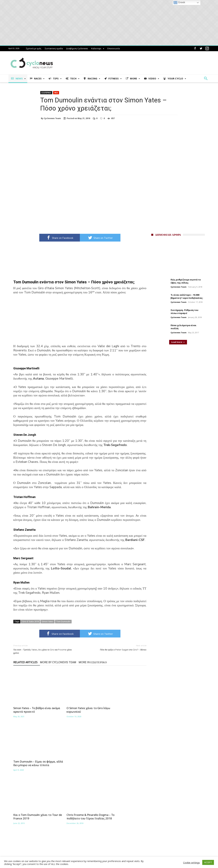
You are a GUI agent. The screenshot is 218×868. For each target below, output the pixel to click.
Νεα (56, 93)
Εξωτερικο (46, 93)
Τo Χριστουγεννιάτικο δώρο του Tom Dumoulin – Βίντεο (122, 756)
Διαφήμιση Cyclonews (77, 48)
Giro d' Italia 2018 (30, 621)
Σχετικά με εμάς (34, 48)
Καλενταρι (96, 48)
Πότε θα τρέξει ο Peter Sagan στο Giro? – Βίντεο (116, 647)
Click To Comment (80, 782)
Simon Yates (47, 621)
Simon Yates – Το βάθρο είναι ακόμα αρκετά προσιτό (32, 705)
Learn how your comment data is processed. (74, 787)
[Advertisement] (80, 321)
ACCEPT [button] (208, 862)
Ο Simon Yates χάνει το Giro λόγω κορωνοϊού (77, 705)
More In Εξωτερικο (93, 662)
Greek (179, 3)
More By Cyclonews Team (58, 662)
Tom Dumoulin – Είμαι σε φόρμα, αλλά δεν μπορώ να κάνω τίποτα (122, 706)
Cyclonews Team (52, 118)
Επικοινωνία (114, 48)
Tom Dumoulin (63, 621)
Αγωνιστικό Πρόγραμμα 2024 (28, 836)
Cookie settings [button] (191, 862)
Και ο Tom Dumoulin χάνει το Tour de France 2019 (32, 756)
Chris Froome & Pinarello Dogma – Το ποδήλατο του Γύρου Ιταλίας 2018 (80, 758)
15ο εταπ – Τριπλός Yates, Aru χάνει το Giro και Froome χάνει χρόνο (44, 649)
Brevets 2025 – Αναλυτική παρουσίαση (33, 841)
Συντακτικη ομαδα (54, 48)
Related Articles (25, 662)
